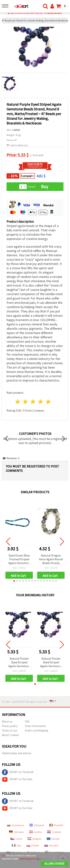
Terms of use (10, 730)
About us (7, 721)
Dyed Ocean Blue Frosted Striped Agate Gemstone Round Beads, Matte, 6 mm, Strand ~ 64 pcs (19, 559)
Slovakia (51, 845)
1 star (18, 402)
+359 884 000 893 (53, 13)
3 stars (33, 402)
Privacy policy (10, 726)
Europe (53, 839)
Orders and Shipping (37, 730)
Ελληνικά (37, 825)
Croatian (54, 832)
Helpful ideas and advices (17, 753)
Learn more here (28, 859)
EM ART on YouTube (17, 779)
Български (15, 825)
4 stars (41, 402)
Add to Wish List (17, 145)
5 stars (48, 402)
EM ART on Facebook (18, 772)
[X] (3, 856)
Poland (33, 845)
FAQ (27, 721)
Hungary (34, 839)
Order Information (35, 726)
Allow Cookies (54, 864)
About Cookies (10, 735)
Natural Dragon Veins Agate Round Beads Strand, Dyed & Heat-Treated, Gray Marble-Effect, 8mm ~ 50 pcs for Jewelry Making (51, 559)
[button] (14, 581)
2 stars (25, 402)
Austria (35, 832)
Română (56, 825)
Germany (16, 832)
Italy (17, 845)
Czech (16, 839)
